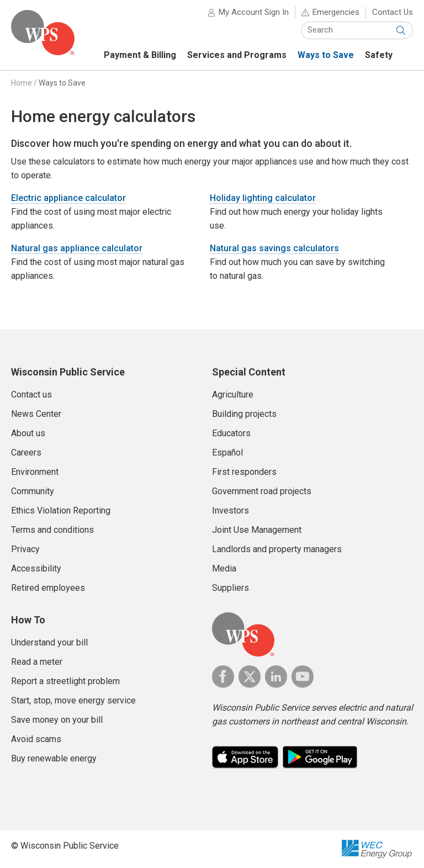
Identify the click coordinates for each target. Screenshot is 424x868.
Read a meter (37, 662)
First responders (244, 472)
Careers (26, 452)
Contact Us (393, 12)
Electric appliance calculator (68, 198)
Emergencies (336, 12)
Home (22, 83)
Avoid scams (36, 739)
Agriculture (233, 395)
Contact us (31, 395)
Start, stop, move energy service (73, 700)
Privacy (25, 549)
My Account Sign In (254, 12)
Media (224, 568)
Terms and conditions (52, 530)
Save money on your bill (57, 720)
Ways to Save (62, 83)
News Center (36, 414)
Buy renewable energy (54, 758)
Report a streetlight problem (65, 681)
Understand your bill (49, 642)
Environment (35, 472)
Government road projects (262, 491)
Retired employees (48, 588)
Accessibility (36, 568)
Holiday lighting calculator (263, 198)
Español (227, 452)
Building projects (244, 414)
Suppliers (230, 588)
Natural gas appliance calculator (77, 248)
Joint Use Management (257, 530)
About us (28, 433)
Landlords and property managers (277, 549)
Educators (231, 433)
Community (33, 491)
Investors (230, 510)
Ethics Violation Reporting (61, 510)
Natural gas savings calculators (274, 248)
